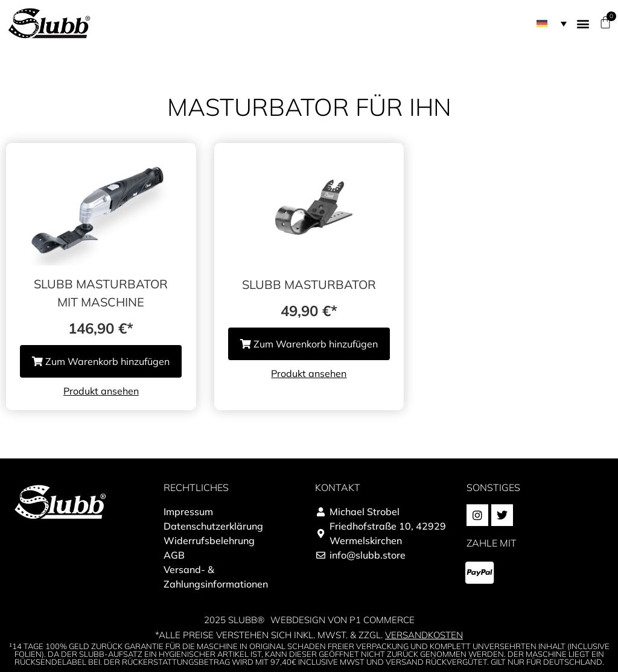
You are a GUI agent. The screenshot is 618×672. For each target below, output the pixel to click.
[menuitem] (552, 24)
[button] (583, 23)
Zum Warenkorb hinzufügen (101, 361)
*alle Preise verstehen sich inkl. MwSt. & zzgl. (309, 635)
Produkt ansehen (101, 391)
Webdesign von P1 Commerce (342, 620)
